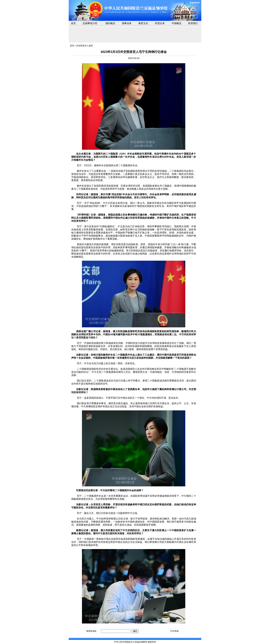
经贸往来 (160, 23)
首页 (73, 23)
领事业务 (127, 23)
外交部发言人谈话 (85, 46)
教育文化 (143, 23)
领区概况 (110, 23)
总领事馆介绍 (90, 23)
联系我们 (193, 23)
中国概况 (176, 23)
